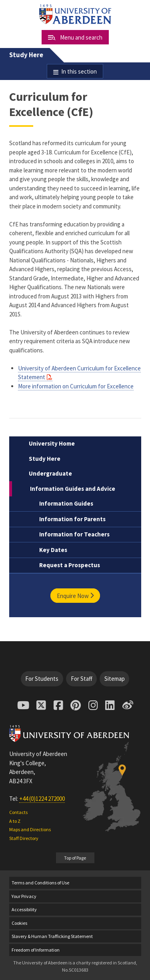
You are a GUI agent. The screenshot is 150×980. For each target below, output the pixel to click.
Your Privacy (24, 896)
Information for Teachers (74, 534)
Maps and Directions (30, 829)
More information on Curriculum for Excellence (76, 386)
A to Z (15, 821)
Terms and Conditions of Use (40, 883)
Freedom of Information (36, 950)
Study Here (26, 55)
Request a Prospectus (70, 565)
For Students (42, 679)
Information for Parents (72, 519)
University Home (52, 443)
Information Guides (66, 503)
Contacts (18, 812)
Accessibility (24, 909)
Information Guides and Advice (73, 489)
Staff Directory (24, 838)
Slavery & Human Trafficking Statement (52, 936)
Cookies (19, 923)
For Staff (82, 679)
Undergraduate (50, 473)
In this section (79, 71)
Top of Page (75, 858)
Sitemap (115, 679)
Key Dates (53, 550)
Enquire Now (75, 595)
